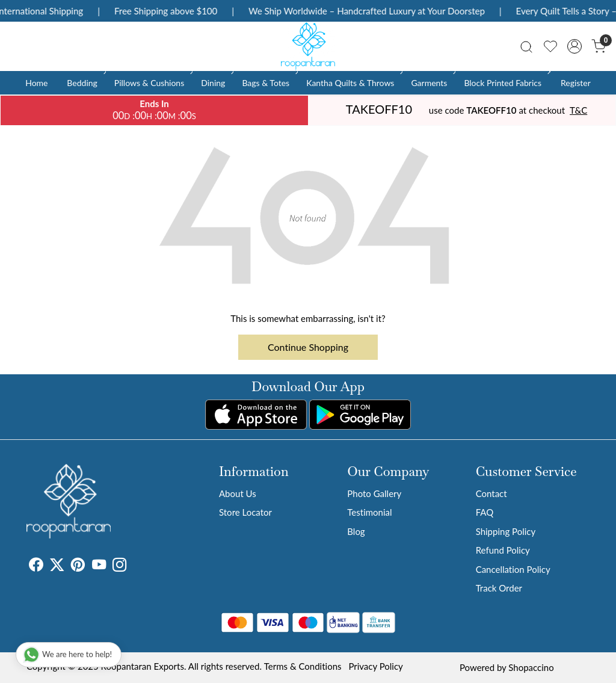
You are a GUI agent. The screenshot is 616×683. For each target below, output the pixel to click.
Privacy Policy (375, 666)
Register (576, 83)
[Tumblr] (134, 566)
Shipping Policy (506, 531)
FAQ (485, 512)
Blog (356, 531)
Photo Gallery (374, 493)
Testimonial (369, 512)
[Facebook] (36, 566)
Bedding (85, 83)
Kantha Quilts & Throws (353, 83)
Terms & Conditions (303, 666)
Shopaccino (531, 667)
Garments (432, 83)
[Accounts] (574, 46)
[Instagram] (119, 566)
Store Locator (245, 512)
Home (36, 83)
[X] (57, 566)
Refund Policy (503, 550)
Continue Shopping (308, 347)
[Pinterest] (78, 566)
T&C (578, 110)
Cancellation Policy (513, 569)
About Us (238, 493)
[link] (526, 46)
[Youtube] (99, 566)
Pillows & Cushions (152, 83)
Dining (216, 83)
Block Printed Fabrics (506, 83)
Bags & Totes (269, 83)
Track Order (499, 588)
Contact (491, 493)
